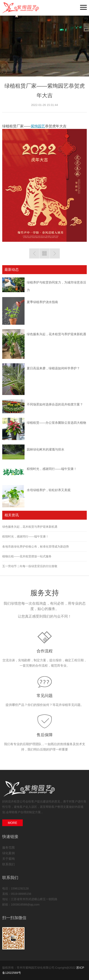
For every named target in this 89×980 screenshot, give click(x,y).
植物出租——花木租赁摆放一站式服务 (27, 556)
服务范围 (8, 848)
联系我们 (8, 864)
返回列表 (44, 253)
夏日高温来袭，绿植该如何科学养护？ (53, 368)
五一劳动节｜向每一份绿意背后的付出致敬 (30, 566)
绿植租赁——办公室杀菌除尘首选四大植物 (56, 423)
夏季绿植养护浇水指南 (42, 302)
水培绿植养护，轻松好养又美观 (49, 490)
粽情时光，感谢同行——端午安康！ (52, 469)
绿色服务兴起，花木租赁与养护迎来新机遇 (56, 334)
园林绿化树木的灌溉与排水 (46, 449)
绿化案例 (8, 853)
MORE (12, 823)
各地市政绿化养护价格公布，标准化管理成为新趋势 (36, 547)
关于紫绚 (8, 859)
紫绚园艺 (38, 126)
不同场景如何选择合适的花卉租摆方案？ (55, 404)
